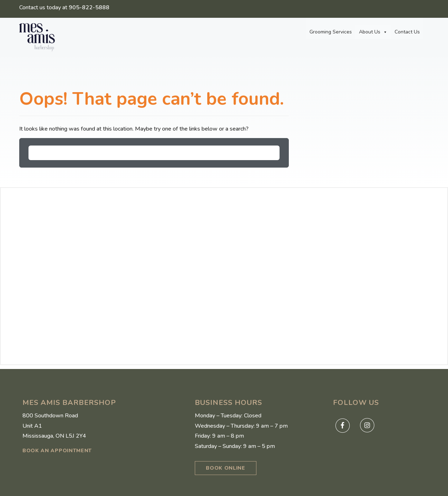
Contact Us (407, 32)
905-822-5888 (89, 7)
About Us (373, 32)
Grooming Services (331, 32)
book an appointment (57, 451)
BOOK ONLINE (226, 468)
